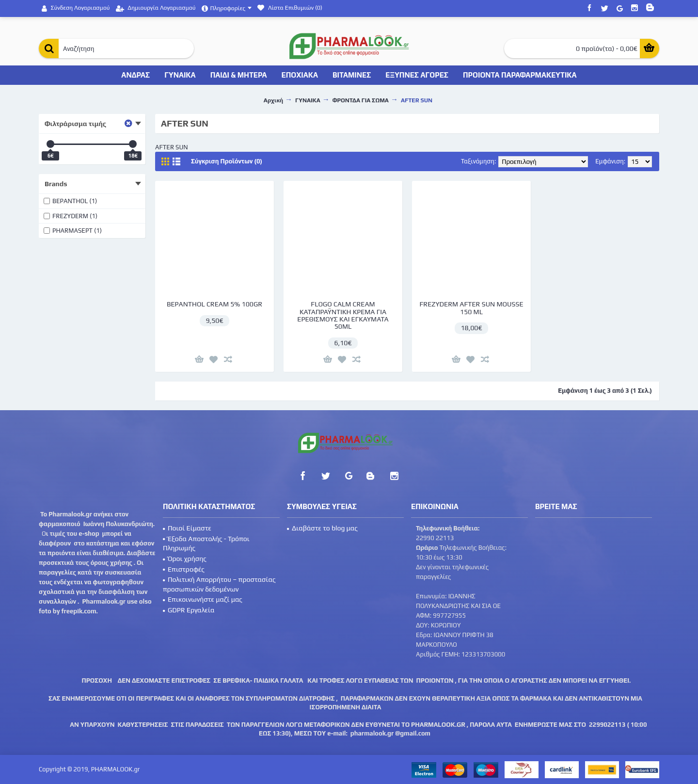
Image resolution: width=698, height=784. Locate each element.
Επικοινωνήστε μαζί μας (203, 599)
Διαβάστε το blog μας (322, 528)
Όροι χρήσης (185, 559)
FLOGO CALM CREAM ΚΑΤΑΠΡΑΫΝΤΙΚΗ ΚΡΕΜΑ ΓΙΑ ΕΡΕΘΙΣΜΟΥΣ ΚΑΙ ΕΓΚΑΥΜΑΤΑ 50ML (343, 315)
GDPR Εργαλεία (189, 610)
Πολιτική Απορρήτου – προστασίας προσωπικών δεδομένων (219, 584)
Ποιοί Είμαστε (187, 528)
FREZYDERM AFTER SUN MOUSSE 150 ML (471, 308)
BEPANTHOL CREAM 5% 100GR (214, 304)
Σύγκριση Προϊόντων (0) (227, 161)
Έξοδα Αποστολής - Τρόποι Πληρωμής (206, 544)
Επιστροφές (184, 569)
